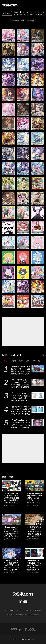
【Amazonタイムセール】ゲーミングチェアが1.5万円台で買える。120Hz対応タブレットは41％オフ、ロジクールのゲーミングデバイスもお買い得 (11, 498)
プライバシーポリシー (25, 610)
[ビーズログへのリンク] (31, 629)
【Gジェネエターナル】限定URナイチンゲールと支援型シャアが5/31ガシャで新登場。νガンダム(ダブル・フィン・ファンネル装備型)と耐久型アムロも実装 (21, 370)
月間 (28, 361)
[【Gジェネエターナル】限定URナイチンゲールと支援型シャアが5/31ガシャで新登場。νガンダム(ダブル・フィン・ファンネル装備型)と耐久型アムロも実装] (38, 369)
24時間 (13, 361)
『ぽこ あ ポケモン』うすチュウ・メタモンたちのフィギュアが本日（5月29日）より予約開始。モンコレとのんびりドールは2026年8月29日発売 (21, 397)
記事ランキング (12, 355)
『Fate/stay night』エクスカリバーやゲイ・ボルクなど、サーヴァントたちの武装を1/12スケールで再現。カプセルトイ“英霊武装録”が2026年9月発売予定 (21, 424)
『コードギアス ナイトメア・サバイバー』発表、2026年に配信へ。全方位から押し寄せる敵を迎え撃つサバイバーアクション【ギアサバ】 (21, 384)
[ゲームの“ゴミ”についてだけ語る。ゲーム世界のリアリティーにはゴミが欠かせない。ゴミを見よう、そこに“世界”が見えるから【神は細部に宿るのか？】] (34, 520)
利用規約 (38, 610)
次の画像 (31, 21)
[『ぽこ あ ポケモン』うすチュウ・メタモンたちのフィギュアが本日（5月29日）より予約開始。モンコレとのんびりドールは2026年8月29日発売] (38, 396)
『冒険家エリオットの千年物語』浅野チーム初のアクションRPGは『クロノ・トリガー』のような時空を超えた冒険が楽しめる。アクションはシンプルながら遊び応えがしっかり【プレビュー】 (11, 565)
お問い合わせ (9, 610)
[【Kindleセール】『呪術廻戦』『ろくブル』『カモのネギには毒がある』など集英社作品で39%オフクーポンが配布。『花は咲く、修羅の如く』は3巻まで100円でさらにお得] (34, 553)
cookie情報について (23, 615)
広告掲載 (36, 615)
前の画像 (15, 21)
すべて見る (41, 355)
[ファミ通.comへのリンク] (10, 5)
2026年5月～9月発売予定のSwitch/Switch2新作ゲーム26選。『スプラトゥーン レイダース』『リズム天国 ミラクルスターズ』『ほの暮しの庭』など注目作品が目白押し (34, 498)
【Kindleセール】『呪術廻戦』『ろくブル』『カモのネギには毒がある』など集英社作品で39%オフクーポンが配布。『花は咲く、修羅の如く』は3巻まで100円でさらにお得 (34, 565)
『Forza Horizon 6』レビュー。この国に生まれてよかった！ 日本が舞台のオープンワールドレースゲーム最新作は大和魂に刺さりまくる (11, 532)
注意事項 (10, 615)
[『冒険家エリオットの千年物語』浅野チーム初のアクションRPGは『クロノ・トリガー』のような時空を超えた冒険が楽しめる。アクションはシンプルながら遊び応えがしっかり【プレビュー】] (12, 553)
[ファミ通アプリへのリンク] (16, 629)
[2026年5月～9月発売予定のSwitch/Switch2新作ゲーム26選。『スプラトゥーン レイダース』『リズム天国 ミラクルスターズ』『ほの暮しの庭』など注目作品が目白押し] (34, 486)
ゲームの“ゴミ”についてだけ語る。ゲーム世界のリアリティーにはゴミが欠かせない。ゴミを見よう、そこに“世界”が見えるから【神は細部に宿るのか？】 (34, 532)
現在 (5, 361)
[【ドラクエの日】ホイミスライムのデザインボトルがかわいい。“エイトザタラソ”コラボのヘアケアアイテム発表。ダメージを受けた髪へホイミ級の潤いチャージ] (38, 409)
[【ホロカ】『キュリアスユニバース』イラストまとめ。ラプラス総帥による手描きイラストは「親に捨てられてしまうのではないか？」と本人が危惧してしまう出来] (8, 35)
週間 (21, 361)
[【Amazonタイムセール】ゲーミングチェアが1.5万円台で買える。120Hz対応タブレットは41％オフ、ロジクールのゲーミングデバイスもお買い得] (12, 486)
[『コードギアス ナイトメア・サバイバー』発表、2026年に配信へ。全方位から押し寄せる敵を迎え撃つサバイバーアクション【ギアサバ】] (38, 382)
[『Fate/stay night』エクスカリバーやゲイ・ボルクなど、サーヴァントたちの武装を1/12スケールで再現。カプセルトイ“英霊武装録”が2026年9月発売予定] (38, 423)
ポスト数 (36, 361)
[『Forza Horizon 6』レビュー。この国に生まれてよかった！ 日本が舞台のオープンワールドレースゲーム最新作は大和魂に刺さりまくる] (12, 520)
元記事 (6, 14)
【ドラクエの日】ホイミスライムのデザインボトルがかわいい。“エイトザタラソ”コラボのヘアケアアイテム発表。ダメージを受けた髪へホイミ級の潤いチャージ (21, 411)
